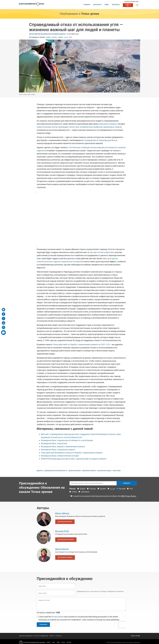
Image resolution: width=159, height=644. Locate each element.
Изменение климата (89, 471)
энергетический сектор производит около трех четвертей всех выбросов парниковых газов (78, 127)
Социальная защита (104, 471)
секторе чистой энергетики (102, 252)
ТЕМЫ (107, 5)
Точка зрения (90, 14)
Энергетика (117, 471)
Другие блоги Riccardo (66, 540)
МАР (54, 642)
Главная (87, 5)
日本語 (74, 492)
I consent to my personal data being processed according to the (105, 496)
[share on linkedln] (4, 323)
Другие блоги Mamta (65, 557)
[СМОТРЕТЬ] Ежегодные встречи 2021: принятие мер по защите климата (74, 459)
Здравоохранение (74, 471)
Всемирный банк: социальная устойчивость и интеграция (67, 440)
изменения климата (108, 124)
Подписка (127, 483)
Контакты (116, 5)
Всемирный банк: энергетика (54, 443)
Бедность (40, 471)
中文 (70, 37)
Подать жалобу (136, 636)
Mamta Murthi (60, 34)
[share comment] (3, 333)
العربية (66, 37)
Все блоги (97, 5)
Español (60, 37)
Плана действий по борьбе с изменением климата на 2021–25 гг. (82, 344)
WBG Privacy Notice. (129, 496)
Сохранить (43, 625)
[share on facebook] (4, 314)
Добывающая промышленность (56, 471)
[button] (137, 5)
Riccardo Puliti (47, 34)
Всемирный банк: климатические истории (60, 456)
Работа (52, 636)
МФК (58, 642)
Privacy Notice (58, 617)
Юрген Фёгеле (35, 34)
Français (54, 37)
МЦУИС (69, 642)
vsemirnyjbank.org (131, 1)
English (48, 37)
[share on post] (4, 319)
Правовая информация (26, 636)
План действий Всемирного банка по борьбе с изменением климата (72, 453)
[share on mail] (4, 310)
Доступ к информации (41, 636)
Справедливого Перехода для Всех (100, 140)
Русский (42, 37)
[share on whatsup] (4, 327)
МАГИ (63, 642)
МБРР (49, 642)
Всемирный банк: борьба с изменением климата (63, 446)
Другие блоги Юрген (65, 522)
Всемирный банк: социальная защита (58, 450)
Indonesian (85, 492)
